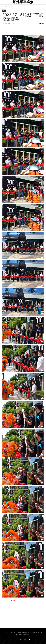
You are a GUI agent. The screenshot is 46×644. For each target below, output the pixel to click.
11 (10, 601)
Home (5, 7)
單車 (11, 7)
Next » (14, 601)
